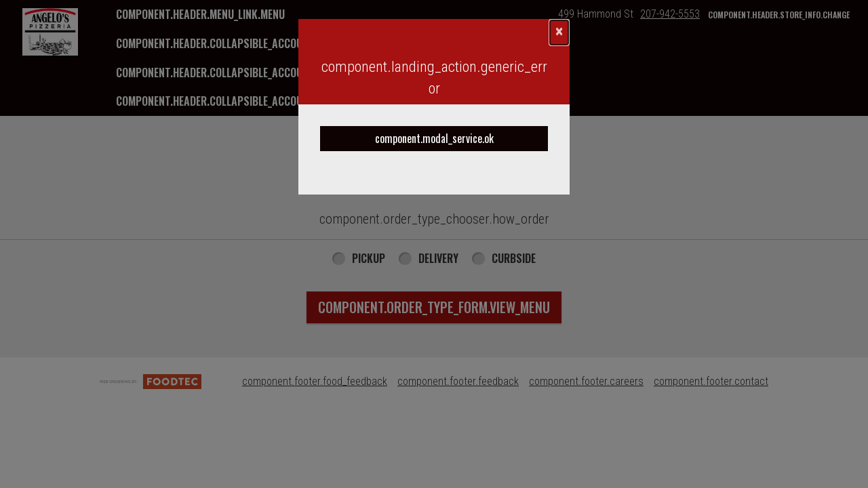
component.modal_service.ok (434, 138)
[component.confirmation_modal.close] (559, 33)
